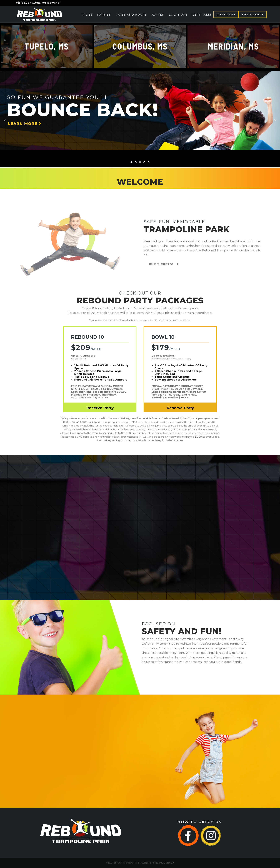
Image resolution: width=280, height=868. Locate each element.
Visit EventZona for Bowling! (38, 3)
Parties (104, 15)
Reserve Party (100, 408)
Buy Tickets (253, 14)
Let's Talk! (202, 15)
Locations (178, 15)
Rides (87, 15)
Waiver (158, 15)
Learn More (25, 124)
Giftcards (226, 14)
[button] (131, 162)
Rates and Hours (131, 15)
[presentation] (5, 120)
